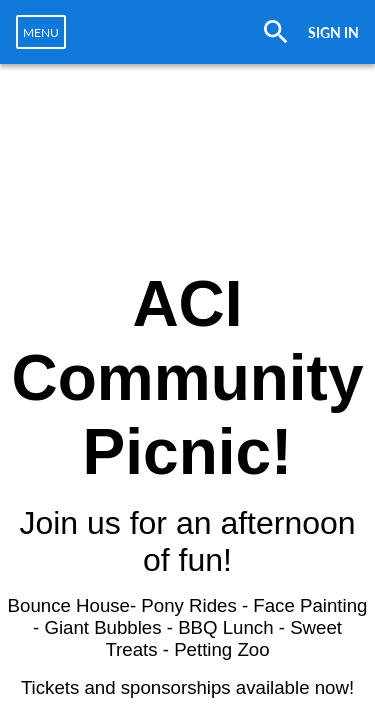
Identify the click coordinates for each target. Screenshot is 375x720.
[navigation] (41, 32)
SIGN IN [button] (333, 32)
